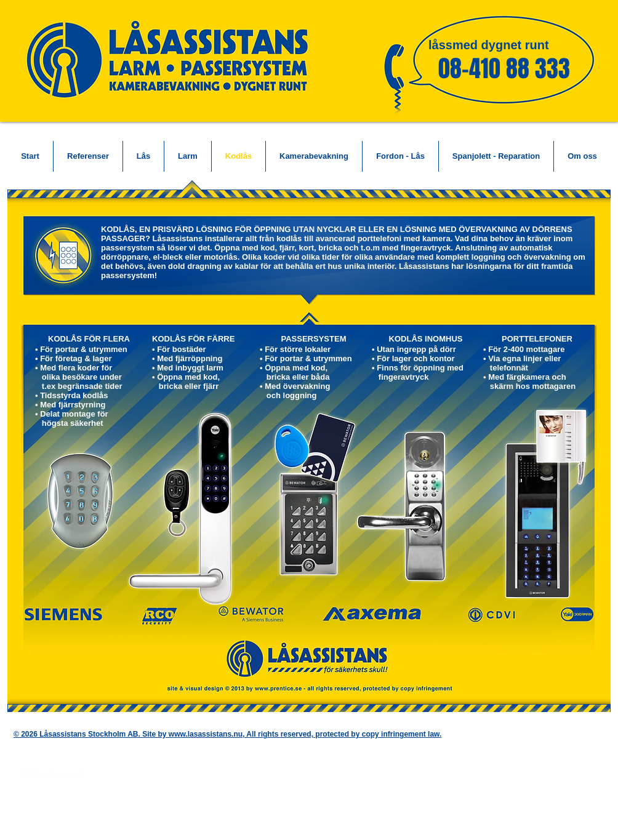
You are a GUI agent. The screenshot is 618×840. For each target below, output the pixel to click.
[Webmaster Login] (52, 774)
